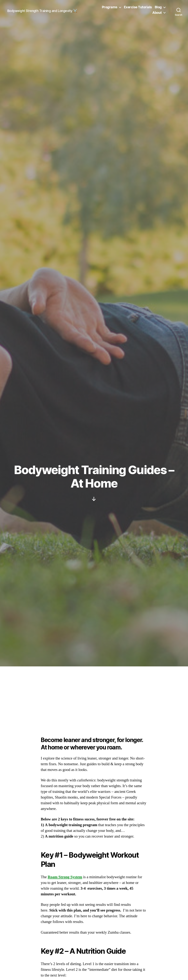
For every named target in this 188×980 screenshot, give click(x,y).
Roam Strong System (65, 877)
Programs (110, 7)
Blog (158, 7)
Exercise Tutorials (138, 7)
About (157, 13)
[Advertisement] (94, 694)
